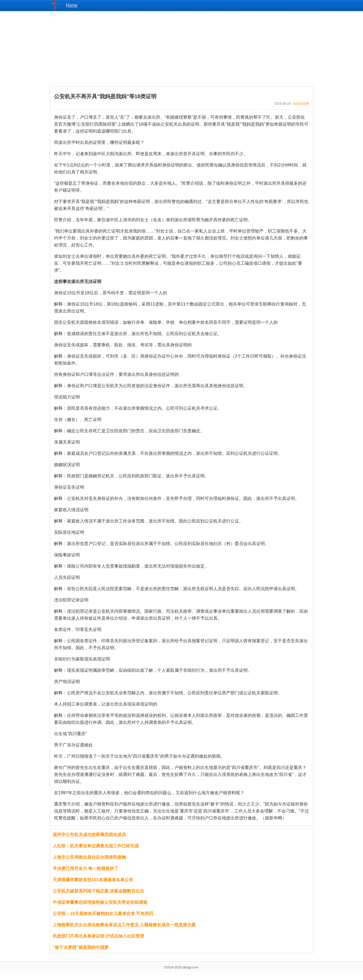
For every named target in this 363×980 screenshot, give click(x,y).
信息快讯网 (301, 104)
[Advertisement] (181, 49)
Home (72, 5)
